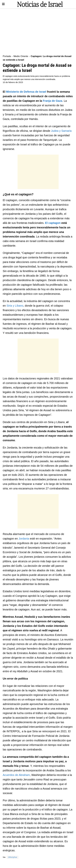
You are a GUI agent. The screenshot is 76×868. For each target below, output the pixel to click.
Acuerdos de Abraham (16, 775)
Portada (7, 56)
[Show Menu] (3, 4)
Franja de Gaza (52, 101)
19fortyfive (12, 857)
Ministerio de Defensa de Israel (26, 92)
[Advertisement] (38, 30)
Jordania (24, 539)
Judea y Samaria (61, 131)
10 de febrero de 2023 (13, 82)
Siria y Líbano (15, 306)
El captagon (53, 223)
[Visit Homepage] (40, 4)
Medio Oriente (21, 56)
